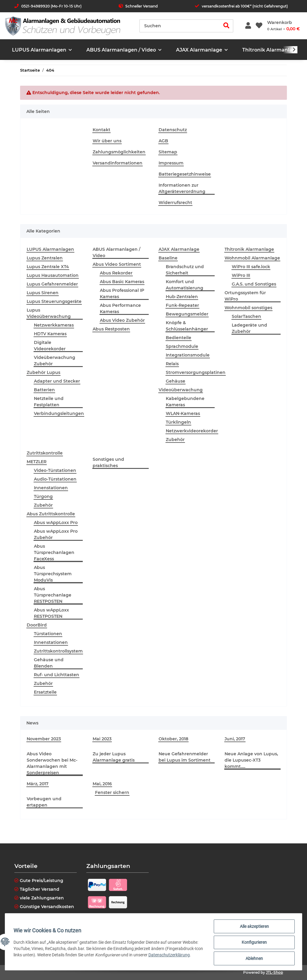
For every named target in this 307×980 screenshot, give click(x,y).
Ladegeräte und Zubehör (249, 328)
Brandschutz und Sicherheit (185, 270)
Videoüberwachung (181, 390)
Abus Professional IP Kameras (122, 293)
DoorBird (37, 625)
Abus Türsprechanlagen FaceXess (54, 552)
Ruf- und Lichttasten (57, 675)
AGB (163, 141)
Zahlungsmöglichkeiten (119, 152)
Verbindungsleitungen (59, 413)
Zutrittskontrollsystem (58, 651)
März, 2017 (38, 784)
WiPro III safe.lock (251, 267)
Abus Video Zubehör (122, 320)
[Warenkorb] (283, 26)
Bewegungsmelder (187, 314)
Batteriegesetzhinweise (185, 174)
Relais (172, 364)
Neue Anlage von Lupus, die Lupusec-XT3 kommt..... (251, 760)
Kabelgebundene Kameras (185, 402)
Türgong (43, 496)
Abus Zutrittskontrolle (51, 514)
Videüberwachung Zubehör (55, 361)
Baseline (168, 258)
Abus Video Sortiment (117, 264)
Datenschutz (173, 130)
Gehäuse (176, 381)
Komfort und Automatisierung (185, 285)
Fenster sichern (112, 792)
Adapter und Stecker (57, 381)
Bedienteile (179, 338)
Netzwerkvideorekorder (192, 431)
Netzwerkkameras (54, 325)
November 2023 (44, 739)
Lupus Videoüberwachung (49, 313)
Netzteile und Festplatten (49, 402)
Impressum (171, 163)
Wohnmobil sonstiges (248, 308)
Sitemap (168, 152)
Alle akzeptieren (253, 928)
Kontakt (101, 130)
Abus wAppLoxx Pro (56, 523)
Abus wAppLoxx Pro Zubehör (56, 534)
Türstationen (48, 634)
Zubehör (175, 440)
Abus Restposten (111, 329)
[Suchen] (180, 26)
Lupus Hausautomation (53, 275)
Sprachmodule (182, 346)
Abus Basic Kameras (122, 282)
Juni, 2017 (235, 739)
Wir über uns (107, 141)
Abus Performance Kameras (120, 308)
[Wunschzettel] (259, 26)
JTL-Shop (274, 972)
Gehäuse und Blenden (49, 663)
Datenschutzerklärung (179, 956)
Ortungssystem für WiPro (245, 296)
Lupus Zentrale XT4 (48, 267)
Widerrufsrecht (175, 203)
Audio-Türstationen (55, 479)
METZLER (37, 462)
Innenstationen (51, 488)
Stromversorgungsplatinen (196, 372)
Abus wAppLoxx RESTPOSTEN (51, 613)
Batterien (44, 390)
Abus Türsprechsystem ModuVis (53, 574)
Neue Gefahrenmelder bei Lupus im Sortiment (185, 757)
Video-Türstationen (55, 470)
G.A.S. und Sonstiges (254, 284)
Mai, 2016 (102, 784)
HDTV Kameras (50, 334)
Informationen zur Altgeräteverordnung (182, 188)
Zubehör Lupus (43, 372)
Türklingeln (178, 422)
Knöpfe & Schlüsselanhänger (187, 326)
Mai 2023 (102, 739)
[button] (248, 26)
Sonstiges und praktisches (108, 462)
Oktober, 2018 (173, 739)
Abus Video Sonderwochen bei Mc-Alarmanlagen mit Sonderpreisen (52, 763)
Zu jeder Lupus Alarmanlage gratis (114, 757)
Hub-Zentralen (182, 297)
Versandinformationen (118, 163)
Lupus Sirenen (43, 293)
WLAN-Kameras (183, 413)
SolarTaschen (246, 316)
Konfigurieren (253, 943)
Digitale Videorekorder (50, 346)
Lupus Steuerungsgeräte (54, 301)
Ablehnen (253, 959)
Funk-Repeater (182, 305)
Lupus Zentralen (45, 258)
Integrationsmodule (188, 355)
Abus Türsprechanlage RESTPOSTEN (53, 595)
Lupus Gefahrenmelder (52, 284)
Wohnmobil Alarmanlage (252, 258)
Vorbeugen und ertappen (44, 802)
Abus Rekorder (116, 273)
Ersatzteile (45, 692)
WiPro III (241, 275)
